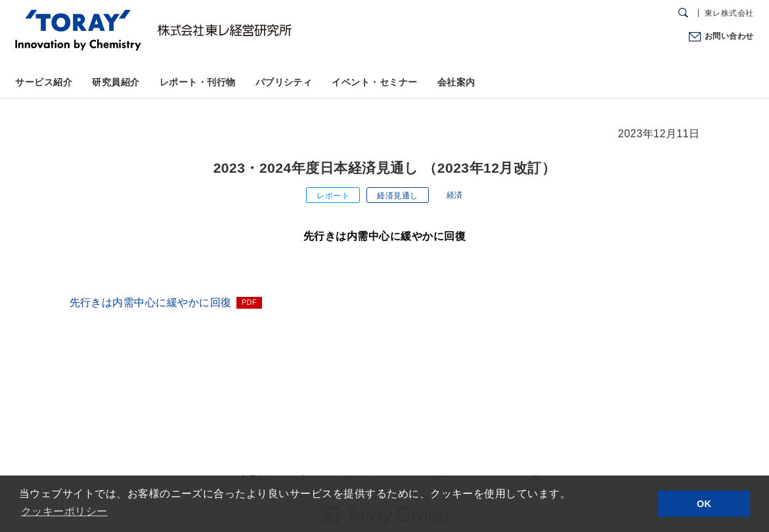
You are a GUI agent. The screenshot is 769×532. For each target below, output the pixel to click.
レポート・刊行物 (198, 82)
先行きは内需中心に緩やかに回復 (151, 302)
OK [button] (704, 504)
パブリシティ (284, 82)
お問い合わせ (729, 36)
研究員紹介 (116, 82)
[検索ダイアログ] (683, 13)
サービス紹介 (44, 82)
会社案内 (456, 82)
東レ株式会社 (729, 13)
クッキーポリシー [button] (64, 511)
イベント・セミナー (374, 82)
